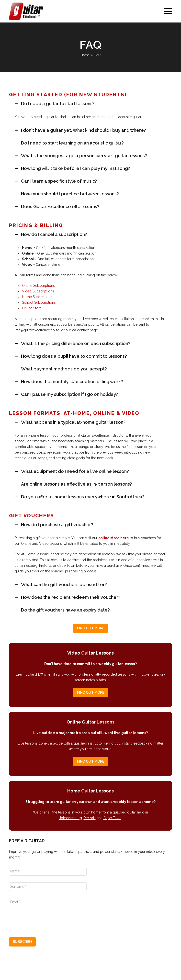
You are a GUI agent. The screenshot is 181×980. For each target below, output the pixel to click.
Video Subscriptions (38, 291)
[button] (168, 11)
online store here (114, 538)
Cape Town (112, 818)
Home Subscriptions (38, 297)
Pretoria (90, 818)
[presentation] (46, 920)
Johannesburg (71, 818)
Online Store (32, 308)
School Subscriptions (39, 302)
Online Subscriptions (38, 286)
